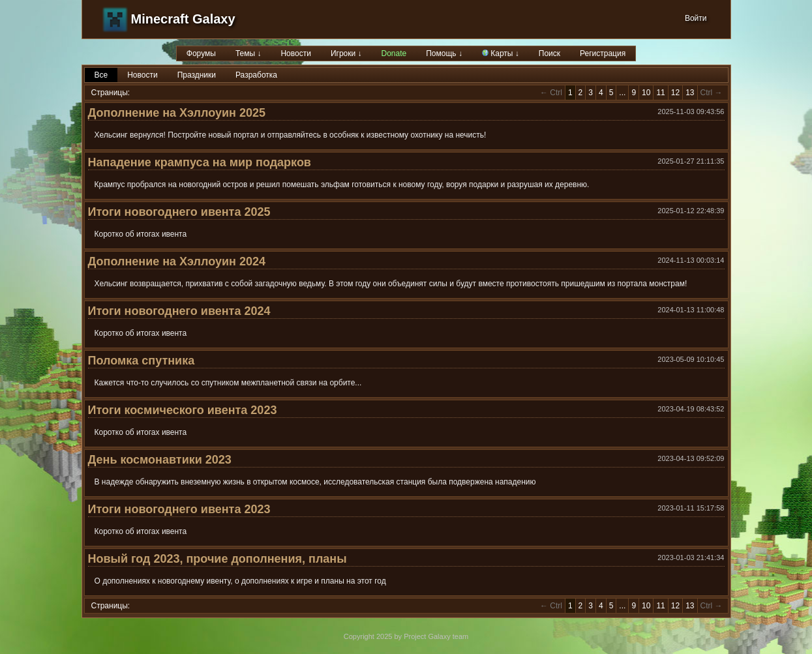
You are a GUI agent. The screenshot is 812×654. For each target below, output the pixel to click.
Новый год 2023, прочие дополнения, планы (218, 559)
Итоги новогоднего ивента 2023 (179, 509)
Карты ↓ (501, 53)
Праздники (197, 75)
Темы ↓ (248, 53)
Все (101, 75)
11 (660, 93)
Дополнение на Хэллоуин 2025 (177, 113)
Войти (696, 18)
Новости (295, 53)
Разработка (256, 75)
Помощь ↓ (444, 53)
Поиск (549, 53)
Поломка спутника (142, 361)
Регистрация (603, 53)
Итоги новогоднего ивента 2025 (179, 212)
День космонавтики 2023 (160, 460)
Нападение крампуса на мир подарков (200, 162)
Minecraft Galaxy (183, 19)
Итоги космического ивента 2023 (183, 410)
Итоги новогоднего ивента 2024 (179, 311)
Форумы (201, 53)
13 (690, 93)
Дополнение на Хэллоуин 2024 (177, 261)
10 (646, 93)
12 (675, 93)
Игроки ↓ (346, 53)
